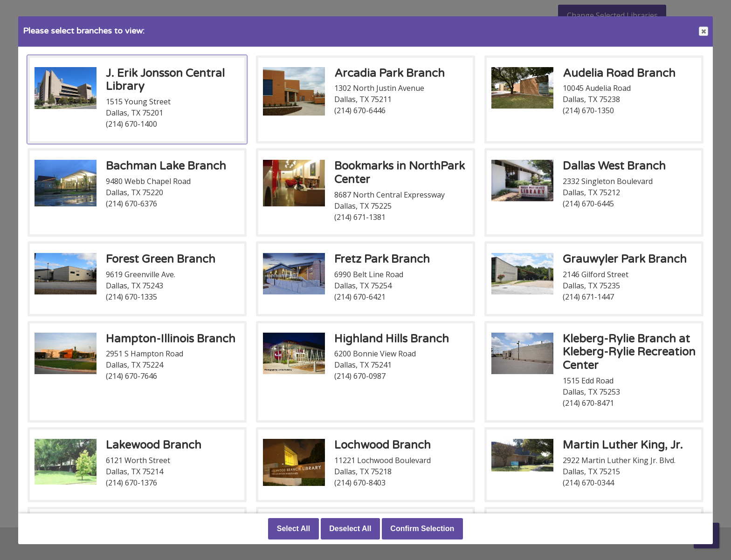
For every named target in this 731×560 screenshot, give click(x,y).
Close (703, 31)
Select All (293, 529)
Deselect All (350, 529)
